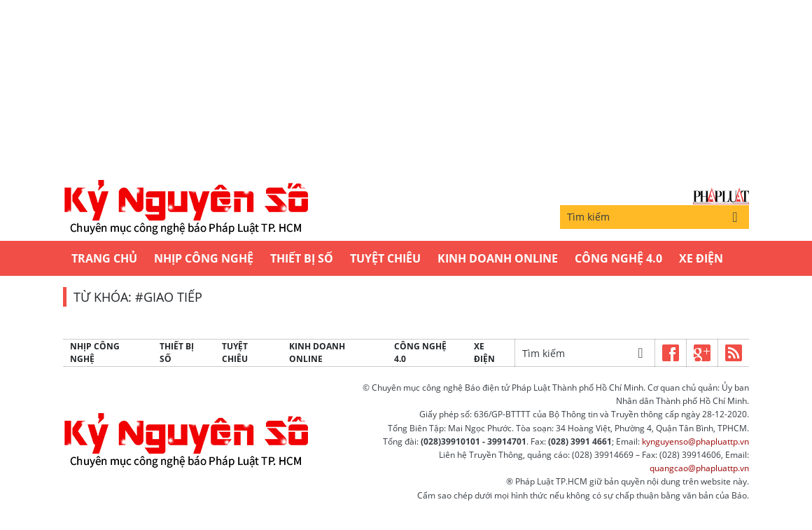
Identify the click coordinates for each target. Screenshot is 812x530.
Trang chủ (104, 258)
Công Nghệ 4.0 (618, 258)
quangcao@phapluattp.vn (699, 468)
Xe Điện (701, 258)
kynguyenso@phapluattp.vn (695, 441)
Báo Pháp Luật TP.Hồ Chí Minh (721, 196)
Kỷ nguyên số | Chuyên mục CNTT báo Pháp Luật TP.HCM (185, 208)
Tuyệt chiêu (385, 258)
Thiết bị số (302, 258)
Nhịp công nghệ (204, 258)
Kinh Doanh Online (498, 258)
